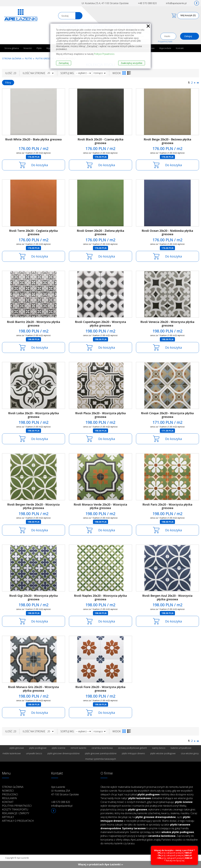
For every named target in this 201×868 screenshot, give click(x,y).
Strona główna (12, 48)
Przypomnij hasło (165, 42)
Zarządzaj (64, 63)
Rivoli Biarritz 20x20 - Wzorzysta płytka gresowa (34, 324)
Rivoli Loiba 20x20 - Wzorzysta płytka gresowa (34, 415)
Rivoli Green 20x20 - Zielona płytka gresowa (100, 232)
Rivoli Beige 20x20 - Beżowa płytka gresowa (167, 141)
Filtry (8, 83)
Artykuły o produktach (18, 821)
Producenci (10, 794)
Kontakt (180, 48)
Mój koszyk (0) (188, 15)
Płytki (39, 48)
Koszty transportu (15, 809)
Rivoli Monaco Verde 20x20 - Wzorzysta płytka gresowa (100, 506)
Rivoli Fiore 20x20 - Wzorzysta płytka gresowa (100, 689)
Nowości (28, 48)
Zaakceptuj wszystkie (132, 63)
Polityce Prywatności (104, 54)
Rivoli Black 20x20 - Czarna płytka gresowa (100, 141)
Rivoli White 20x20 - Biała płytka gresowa (33, 139)
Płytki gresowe (45, 58)
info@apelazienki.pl (176, 3)
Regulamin (9, 798)
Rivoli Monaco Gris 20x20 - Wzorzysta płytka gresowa (33, 689)
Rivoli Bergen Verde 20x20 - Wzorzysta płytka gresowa (33, 506)
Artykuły (8, 817)
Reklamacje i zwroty (16, 813)
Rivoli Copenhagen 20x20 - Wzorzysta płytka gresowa (100, 324)
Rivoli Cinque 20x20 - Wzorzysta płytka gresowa (167, 415)
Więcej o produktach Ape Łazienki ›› (101, 864)
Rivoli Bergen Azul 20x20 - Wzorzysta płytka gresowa (167, 597)
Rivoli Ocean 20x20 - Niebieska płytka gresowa (167, 232)
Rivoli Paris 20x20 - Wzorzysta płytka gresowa (167, 506)
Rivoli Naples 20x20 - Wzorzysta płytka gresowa (100, 597)
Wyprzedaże (165, 48)
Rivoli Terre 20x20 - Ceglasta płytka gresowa (33, 232)
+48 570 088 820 (147, 3)
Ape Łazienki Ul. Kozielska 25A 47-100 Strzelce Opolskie (65, 791)
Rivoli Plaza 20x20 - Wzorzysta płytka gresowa (100, 415)
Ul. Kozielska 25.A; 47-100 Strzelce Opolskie (105, 3)
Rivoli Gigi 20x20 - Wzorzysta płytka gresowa (34, 597)
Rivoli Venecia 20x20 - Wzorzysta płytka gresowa (167, 324)
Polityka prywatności (17, 806)
